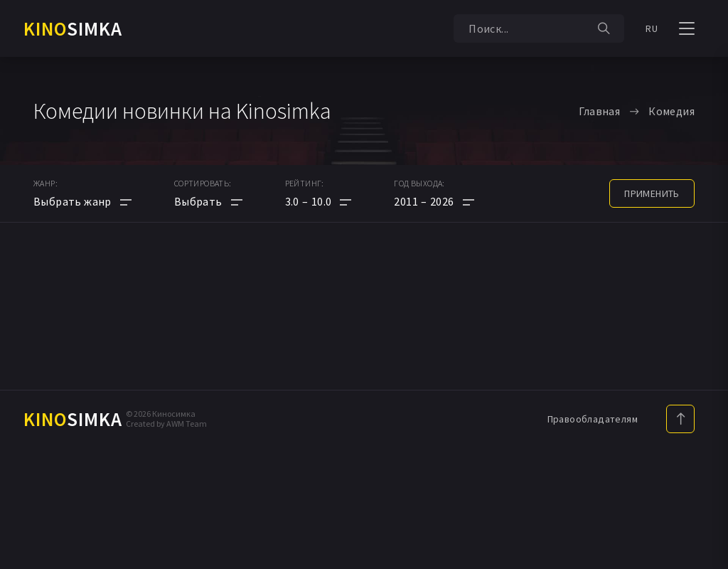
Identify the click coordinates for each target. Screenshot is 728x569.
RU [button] (652, 28)
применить (652, 193)
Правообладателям (593, 419)
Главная (599, 111)
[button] (318, 201)
